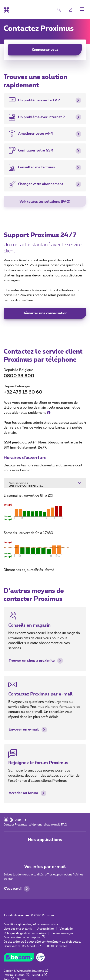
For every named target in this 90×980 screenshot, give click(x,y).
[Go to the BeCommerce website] (24, 958)
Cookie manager (62, 933)
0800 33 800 (19, 376)
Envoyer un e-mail (28, 730)
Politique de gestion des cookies (25, 933)
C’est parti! (17, 889)
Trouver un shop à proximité (36, 661)
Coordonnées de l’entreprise (24, 938)
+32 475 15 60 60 (23, 392)
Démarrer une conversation (45, 313)
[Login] (71, 10)
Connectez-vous (45, 50)
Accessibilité (46, 929)
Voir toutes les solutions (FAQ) (45, 202)
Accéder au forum (27, 793)
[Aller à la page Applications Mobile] (32, 850)
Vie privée (66, 929)
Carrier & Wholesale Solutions (26, 971)
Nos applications (45, 840)
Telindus (39, 975)
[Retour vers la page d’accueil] (6, 10)
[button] (82, 9)
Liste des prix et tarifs (18, 929)
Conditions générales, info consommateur (31, 925)
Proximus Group (16, 975)
